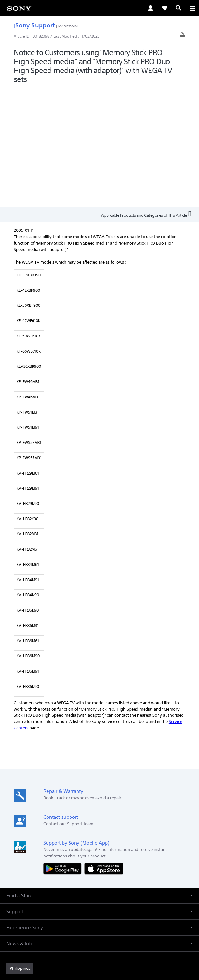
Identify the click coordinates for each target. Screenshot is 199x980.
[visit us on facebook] (79, 897)
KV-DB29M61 (68, 26)
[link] (19, 8)
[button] (99, 777)
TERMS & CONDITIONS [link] (100, 935)
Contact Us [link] (161, 882)
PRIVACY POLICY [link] (99, 943)
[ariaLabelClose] (192, 8)
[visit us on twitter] (93, 897)
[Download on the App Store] (104, 750)
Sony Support (34, 25)
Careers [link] (138, 882)
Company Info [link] (111, 882)
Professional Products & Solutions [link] (60, 882)
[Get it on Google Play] (64, 750)
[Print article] (182, 36)
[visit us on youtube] (120, 897)
